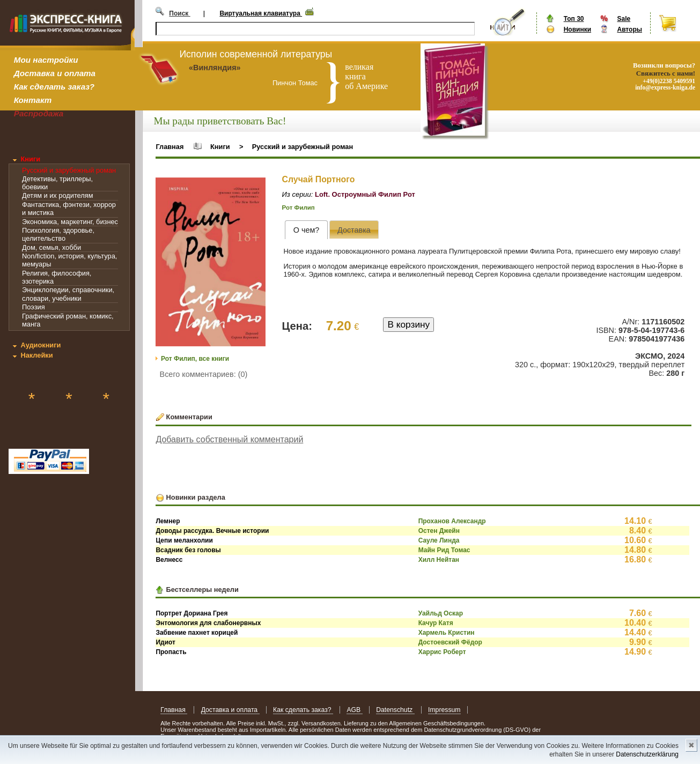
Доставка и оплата (55, 73)
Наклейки (36, 355)
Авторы (629, 29)
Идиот (165, 642)
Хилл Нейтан (439, 560)
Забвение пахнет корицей (197, 633)
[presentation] (306, 230)
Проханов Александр (452, 521)
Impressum (444, 710)
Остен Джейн (439, 531)
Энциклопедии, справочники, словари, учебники (68, 294)
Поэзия (34, 307)
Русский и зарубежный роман (69, 170)
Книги (30, 159)
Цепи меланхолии (184, 540)
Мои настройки (46, 60)
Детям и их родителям (57, 195)
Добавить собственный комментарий (229, 439)
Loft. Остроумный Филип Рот (365, 194)
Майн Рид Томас (444, 550)
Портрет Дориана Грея (191, 613)
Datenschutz (395, 710)
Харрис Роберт (442, 652)
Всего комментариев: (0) (204, 374)
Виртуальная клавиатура (261, 13)
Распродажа (39, 113)
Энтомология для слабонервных (208, 623)
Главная (170, 147)
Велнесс (169, 560)
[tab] (306, 230)
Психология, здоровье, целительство (58, 234)
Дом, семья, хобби (51, 247)
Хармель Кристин (447, 633)
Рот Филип (299, 207)
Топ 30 (574, 19)
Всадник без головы (188, 550)
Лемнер (168, 521)
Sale (624, 19)
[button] (256, 187)
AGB (354, 710)
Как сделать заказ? (54, 87)
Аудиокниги (40, 345)
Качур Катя (436, 623)
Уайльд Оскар (441, 613)
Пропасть (171, 652)
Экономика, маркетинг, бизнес (70, 222)
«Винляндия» (215, 68)
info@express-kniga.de (665, 87)
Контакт (33, 100)
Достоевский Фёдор (450, 642)
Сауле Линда (439, 540)
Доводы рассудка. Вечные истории (212, 531)
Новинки (577, 29)
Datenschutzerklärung (647, 754)
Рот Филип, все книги (195, 359)
